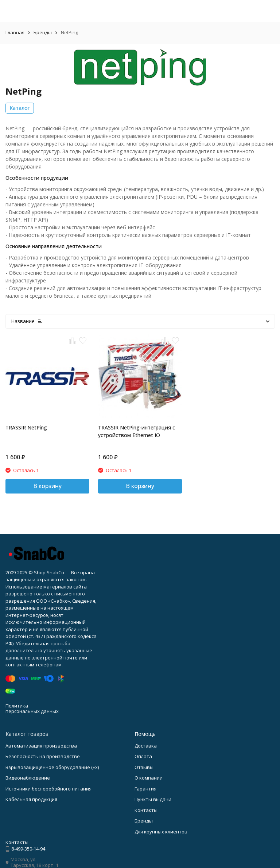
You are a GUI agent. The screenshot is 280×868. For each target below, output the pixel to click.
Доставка (146, 746)
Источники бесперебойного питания (48, 789)
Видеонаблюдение (28, 778)
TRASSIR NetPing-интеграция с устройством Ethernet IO (137, 431)
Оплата (143, 756)
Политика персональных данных (32, 709)
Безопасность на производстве (43, 756)
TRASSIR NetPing (26, 427)
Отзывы (144, 767)
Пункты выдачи (153, 799)
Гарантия (145, 789)
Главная (15, 32)
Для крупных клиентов (161, 832)
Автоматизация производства (41, 746)
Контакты (146, 810)
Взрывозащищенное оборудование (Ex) (52, 767)
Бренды (43, 32)
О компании (149, 778)
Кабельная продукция (31, 799)
